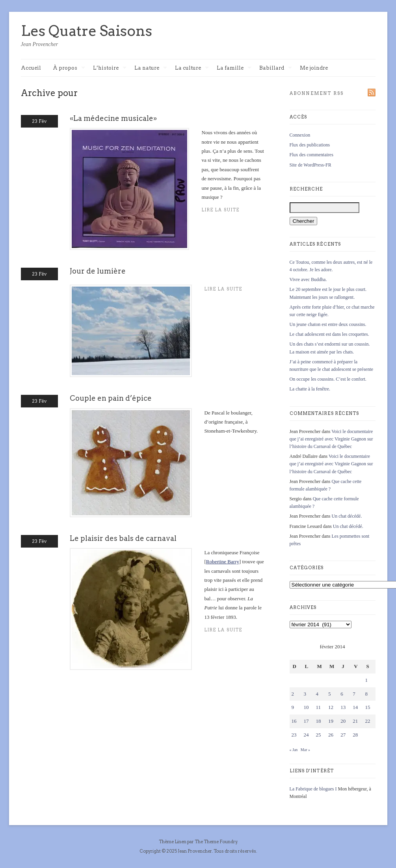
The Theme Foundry (216, 842)
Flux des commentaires (311, 155)
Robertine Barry (223, 562)
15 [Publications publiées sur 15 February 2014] (367, 707)
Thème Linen (173, 842)
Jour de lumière (98, 271)
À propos (69, 68)
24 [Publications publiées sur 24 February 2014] (306, 735)
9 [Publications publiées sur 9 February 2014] (293, 707)
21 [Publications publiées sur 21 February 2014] (355, 721)
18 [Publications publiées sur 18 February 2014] (319, 721)
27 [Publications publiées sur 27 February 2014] (343, 735)
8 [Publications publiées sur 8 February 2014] (366, 694)
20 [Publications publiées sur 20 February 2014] (343, 721)
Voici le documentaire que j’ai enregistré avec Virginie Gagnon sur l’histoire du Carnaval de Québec (331, 439)
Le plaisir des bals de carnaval (123, 538)
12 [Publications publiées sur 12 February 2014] (331, 707)
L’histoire (110, 68)
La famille (234, 68)
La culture (192, 68)
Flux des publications (310, 145)
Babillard (276, 68)
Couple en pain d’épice (111, 398)
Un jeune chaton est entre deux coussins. (328, 324)
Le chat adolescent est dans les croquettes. (329, 334)
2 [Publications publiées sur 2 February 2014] (293, 694)
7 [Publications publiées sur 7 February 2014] (354, 694)
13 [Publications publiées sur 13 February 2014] (343, 707)
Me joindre (314, 68)
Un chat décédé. (347, 516)
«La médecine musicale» (113, 118)
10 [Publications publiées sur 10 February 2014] (306, 707)
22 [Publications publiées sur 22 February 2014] (367, 721)
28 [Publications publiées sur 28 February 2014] (355, 735)
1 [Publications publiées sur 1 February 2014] (366, 680)
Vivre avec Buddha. (308, 279)
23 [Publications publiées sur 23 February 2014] (294, 735)
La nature (151, 68)
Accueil (31, 68)
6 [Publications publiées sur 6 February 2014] (342, 694)
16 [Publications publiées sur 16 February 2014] (294, 721)
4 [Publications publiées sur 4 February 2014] (317, 694)
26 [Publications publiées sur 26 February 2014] (331, 735)
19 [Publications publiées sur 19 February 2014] (331, 721)
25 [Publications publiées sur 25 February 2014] (319, 735)
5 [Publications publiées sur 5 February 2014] (330, 694)
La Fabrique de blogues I (313, 789)
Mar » (305, 750)
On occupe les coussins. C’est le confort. (328, 379)
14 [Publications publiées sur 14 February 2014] (355, 707)
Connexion (300, 135)
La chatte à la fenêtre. (310, 389)
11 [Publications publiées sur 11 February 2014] (319, 707)
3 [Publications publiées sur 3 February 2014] (305, 694)
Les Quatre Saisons (86, 31)
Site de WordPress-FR (310, 165)
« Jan (294, 750)
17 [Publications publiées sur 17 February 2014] (306, 721)
